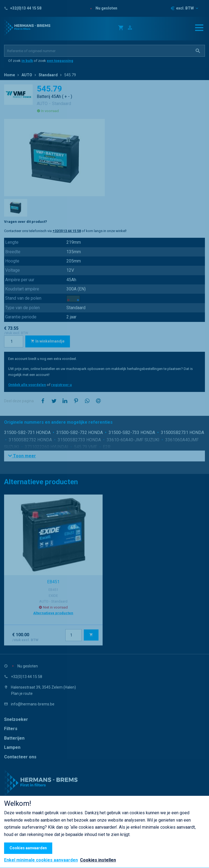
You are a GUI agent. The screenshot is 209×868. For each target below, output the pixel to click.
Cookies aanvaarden (28, 848)
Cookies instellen (98, 860)
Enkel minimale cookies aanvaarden (41, 860)
